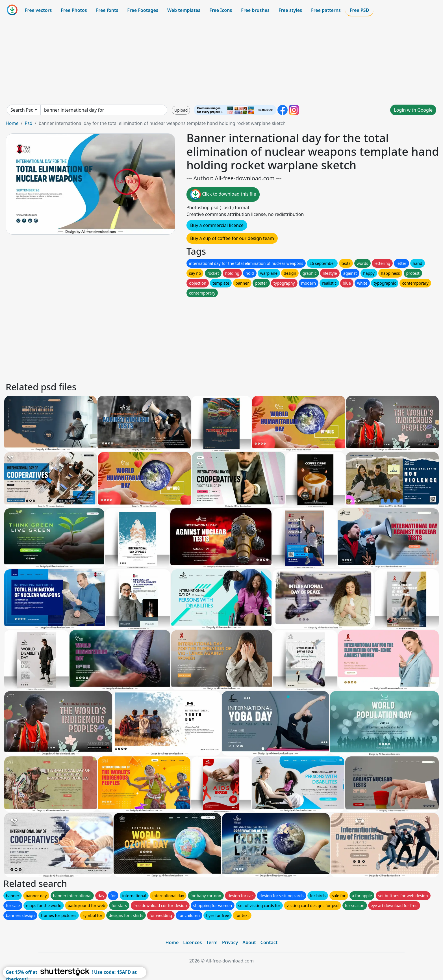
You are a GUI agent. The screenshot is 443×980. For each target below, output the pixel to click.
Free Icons (221, 10)
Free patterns (326, 10)
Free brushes (255, 10)
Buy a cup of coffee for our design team (232, 238)
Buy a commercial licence (217, 225)
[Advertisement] (221, 60)
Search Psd (22, 110)
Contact (269, 942)
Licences (192, 942)
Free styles (290, 10)
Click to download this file (223, 194)
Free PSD (359, 10)
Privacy (230, 942)
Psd (28, 123)
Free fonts (107, 10)
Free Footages (143, 10)
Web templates (184, 10)
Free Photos (74, 10)
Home (12, 123)
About (249, 942)
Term (212, 942)
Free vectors (38, 10)
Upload (181, 110)
